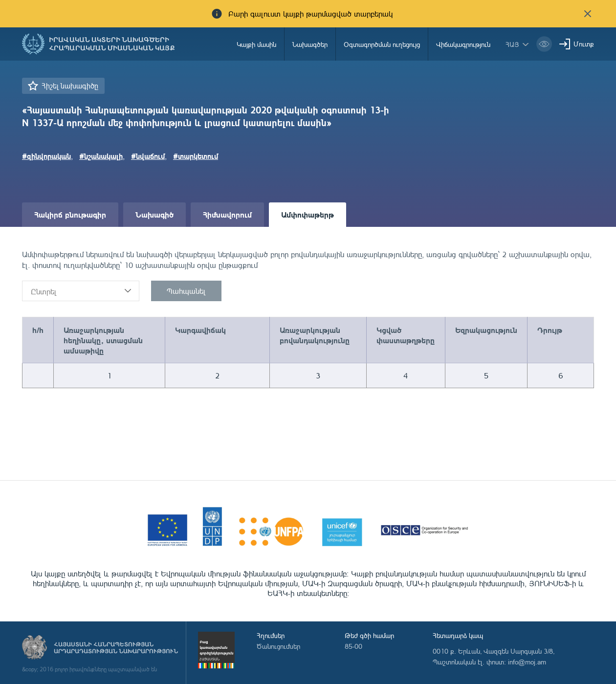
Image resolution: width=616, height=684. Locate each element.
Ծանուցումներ (278, 646)
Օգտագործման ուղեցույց (382, 44)
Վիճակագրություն (463, 44)
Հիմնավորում (227, 214)
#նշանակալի (101, 156)
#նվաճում (148, 156)
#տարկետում (196, 156)
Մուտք (584, 44)
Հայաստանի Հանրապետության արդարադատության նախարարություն (116, 648)
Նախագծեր (310, 44)
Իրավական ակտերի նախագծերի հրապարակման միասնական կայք (112, 44)
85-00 (353, 646)
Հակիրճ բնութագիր (70, 214)
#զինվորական (46, 156)
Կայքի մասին (256, 44)
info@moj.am (527, 662)
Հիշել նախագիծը (70, 86)
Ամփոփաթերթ (308, 214)
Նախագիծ (154, 214)
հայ (512, 44)
